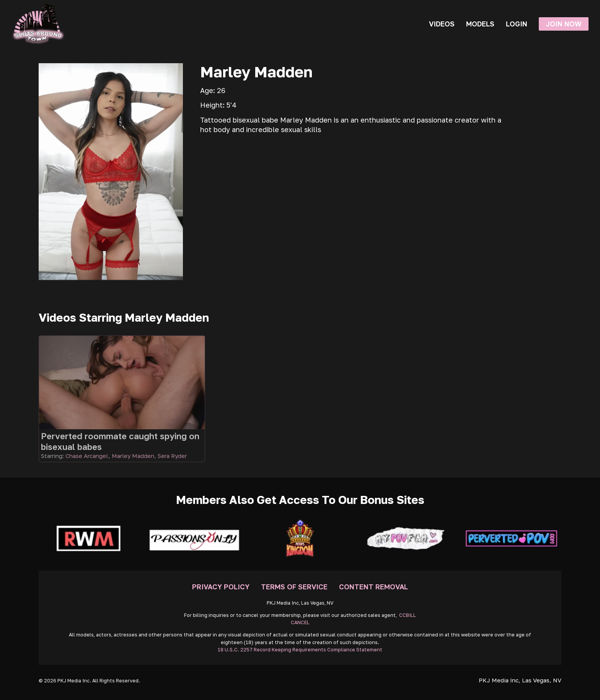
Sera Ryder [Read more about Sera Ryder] (172, 456)
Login (517, 24)
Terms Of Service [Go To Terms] (294, 587)
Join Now (564, 24)
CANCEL (300, 622)
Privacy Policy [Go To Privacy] (221, 587)
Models (480, 24)
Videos (442, 24)
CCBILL (408, 615)
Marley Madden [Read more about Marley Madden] (133, 456)
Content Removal (373, 587)
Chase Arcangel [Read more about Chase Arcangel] (87, 456)
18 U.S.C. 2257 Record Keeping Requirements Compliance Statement (300, 650)
